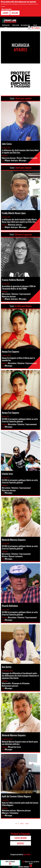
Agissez (20, 843)
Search (35, 25)
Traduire (37, 28)
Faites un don (16, 25)
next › (22, 824)
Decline (15, 13)
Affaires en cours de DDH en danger (31, 863)
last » (27, 824)
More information (7, 9)
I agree (5, 13)
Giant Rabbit (27, 854)
